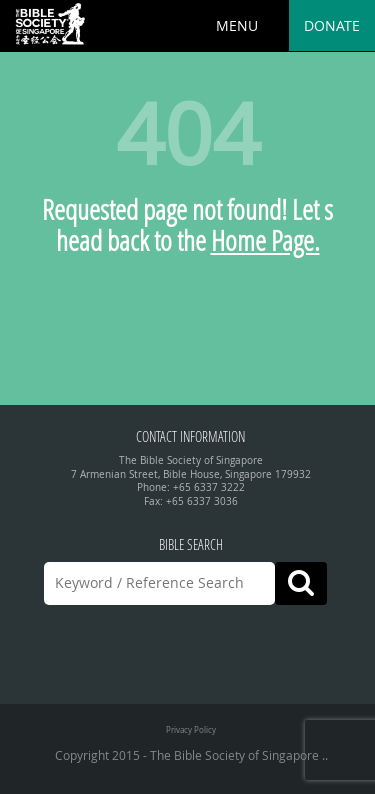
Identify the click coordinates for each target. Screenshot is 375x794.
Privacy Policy (191, 729)
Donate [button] (332, 25)
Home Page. (265, 240)
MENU (237, 25)
